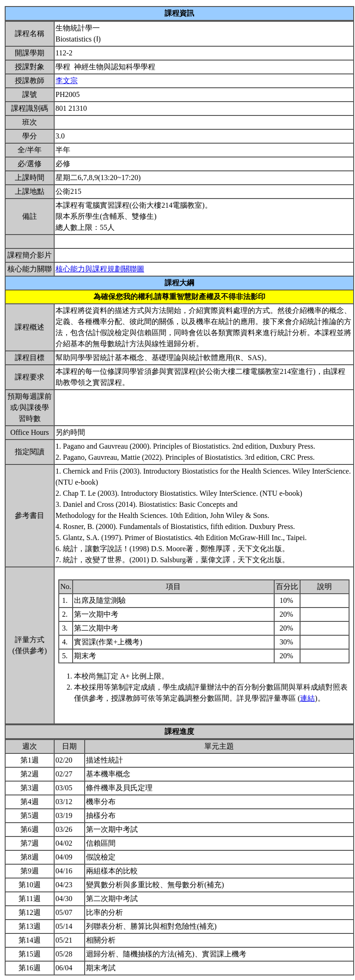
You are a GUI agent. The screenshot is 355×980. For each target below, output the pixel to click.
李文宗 (67, 81)
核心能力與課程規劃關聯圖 (100, 269)
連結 (307, 698)
